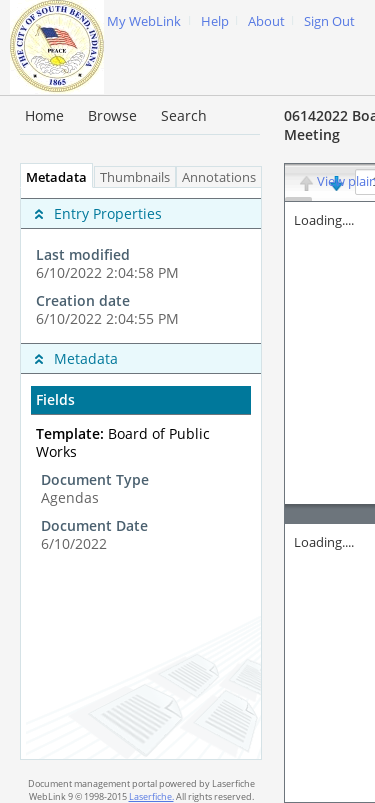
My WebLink (144, 21)
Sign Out (329, 21)
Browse (112, 115)
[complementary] (141, 265)
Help (215, 21)
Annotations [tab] (224, 177)
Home (44, 115)
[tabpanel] (141, 473)
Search (184, 115)
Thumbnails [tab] (135, 177)
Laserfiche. (151, 796)
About (266, 21)
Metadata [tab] (51, 177)
